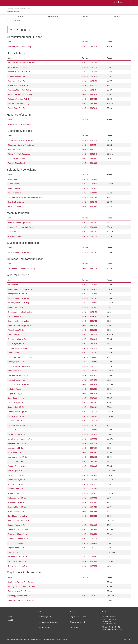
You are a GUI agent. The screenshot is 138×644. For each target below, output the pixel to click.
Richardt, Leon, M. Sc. (16, 489)
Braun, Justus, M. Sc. (16, 307)
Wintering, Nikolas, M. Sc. (18, 557)
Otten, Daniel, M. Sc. (16, 462)
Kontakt (122, 2)
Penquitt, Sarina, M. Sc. (17, 466)
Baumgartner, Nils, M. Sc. (17, 294)
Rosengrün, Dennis (15, 236)
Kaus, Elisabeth (14, 188)
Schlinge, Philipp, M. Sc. (17, 507)
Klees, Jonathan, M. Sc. (17, 398)
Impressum (10, 639)
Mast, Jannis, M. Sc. (15, 448)
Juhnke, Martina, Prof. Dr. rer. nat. (21, 140)
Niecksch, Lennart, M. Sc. (17, 457)
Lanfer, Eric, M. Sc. (15, 421)
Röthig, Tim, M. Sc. (15, 493)
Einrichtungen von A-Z (78, 622)
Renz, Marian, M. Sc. (16, 484)
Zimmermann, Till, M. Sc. (17, 566)
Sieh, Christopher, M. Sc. (17, 516)
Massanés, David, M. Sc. (17, 443)
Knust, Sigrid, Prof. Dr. (16, 81)
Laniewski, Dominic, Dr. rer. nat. (20, 425)
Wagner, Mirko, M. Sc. (16, 548)
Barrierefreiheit (35, 639)
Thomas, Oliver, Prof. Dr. (17, 163)
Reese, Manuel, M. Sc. (16, 480)
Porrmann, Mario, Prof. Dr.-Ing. (19, 47)
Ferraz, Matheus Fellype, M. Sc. (20, 326)
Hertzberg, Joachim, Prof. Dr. (19, 596)
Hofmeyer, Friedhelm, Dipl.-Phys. (20, 227)
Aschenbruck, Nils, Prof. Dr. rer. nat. (21, 63)
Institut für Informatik (13, 12)
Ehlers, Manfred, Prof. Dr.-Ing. (19, 591)
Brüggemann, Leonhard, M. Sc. (20, 312)
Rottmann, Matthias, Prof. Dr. (19, 99)
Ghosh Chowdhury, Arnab (17, 348)
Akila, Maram (13, 285)
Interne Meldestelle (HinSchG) (51, 639)
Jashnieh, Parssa (14, 389)
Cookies (64, 639)
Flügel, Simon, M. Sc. (16, 330)
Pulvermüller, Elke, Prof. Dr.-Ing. (20, 95)
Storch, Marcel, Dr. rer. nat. (18, 530)
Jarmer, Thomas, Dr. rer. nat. (19, 385)
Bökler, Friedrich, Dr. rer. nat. (19, 252)
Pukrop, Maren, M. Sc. (16, 475)
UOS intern (74, 627)
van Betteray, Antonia (16, 543)
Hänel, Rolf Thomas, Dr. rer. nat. (20, 357)
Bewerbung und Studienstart (48, 622)
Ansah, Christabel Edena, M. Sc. (20, 289)
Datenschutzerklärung (22, 639)
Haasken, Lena (13, 353)
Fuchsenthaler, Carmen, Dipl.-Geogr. (22, 269)
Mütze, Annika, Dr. (15, 453)
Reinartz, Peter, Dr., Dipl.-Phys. (20, 124)
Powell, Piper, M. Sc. (16, 471)
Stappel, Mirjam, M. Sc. (17, 525)
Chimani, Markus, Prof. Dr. (18, 76)
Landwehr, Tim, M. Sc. (16, 416)
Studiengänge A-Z (45, 617)
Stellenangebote (44, 627)
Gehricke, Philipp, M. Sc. (17, 339)
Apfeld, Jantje (13, 179)
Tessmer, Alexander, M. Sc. (18, 539)
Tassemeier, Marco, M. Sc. (18, 534)
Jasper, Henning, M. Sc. (17, 394)
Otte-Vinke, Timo (14, 232)
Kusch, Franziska (14, 193)
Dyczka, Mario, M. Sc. (16, 316)
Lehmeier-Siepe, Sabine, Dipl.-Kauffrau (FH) (25, 197)
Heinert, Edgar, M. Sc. (16, 362)
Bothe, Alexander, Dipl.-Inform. (19, 223)
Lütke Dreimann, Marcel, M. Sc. (20, 439)
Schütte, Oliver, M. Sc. (16, 512)
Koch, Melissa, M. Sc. (16, 407)
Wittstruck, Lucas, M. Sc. (17, 561)
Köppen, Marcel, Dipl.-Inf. (17, 412)
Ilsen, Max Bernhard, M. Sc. (18, 375)
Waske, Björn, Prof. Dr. (16, 108)
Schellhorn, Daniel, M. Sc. (18, 502)
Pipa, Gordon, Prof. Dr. (16, 150)
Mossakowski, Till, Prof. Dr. (18, 85)
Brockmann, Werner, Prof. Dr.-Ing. (21, 582)
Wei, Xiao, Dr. (13, 552)
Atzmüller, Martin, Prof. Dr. (18, 67)
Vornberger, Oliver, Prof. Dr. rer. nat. (21, 600)
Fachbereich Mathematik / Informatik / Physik (19, 8)
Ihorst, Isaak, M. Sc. (15, 371)
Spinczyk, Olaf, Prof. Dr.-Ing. (19, 104)
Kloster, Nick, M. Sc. (15, 403)
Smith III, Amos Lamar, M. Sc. (19, 521)
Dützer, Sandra (13, 184)
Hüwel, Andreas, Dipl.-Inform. (19, 366)
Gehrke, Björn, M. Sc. (16, 344)
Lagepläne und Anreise (78, 617)
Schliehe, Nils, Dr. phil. (16, 202)
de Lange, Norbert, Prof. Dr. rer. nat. (21, 587)
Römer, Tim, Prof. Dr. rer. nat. (19, 154)
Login (116, 2)
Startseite (9, 21)
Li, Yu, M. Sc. (13, 430)
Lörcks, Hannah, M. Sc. (17, 434)
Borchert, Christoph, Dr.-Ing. (18, 303)
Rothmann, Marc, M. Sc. (17, 498)
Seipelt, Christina (14, 206)
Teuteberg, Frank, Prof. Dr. (18, 159)
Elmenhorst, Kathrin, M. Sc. (18, 321)
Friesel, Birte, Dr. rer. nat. (17, 335)
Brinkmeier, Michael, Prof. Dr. (19, 72)
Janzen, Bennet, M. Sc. (17, 380)
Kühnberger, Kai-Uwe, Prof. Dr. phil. (21, 145)
